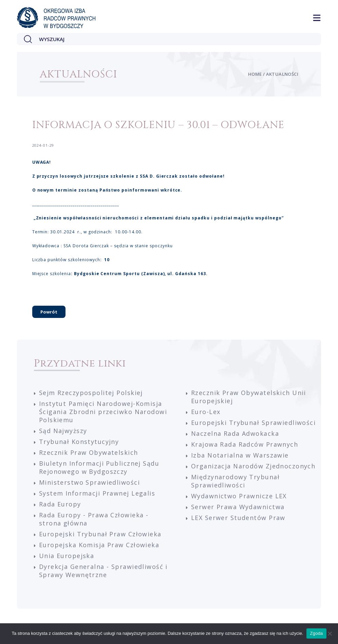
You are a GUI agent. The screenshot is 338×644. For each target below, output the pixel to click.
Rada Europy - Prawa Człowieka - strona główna (94, 519)
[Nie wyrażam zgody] (330, 633)
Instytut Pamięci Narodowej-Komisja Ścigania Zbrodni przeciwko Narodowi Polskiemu (103, 412)
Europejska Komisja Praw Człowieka (99, 545)
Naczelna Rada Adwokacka (235, 433)
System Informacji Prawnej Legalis (97, 493)
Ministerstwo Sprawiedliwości (89, 482)
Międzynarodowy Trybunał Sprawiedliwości (235, 481)
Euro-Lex (206, 412)
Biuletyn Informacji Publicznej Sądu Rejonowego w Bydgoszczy (99, 467)
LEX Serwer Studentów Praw (238, 518)
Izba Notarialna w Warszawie (240, 455)
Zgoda (316, 633)
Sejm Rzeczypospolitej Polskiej (91, 393)
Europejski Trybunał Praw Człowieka (100, 534)
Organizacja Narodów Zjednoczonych (253, 466)
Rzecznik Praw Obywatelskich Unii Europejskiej (249, 397)
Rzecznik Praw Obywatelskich (89, 452)
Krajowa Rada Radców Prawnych (245, 444)
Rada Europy (60, 504)
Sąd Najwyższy (63, 431)
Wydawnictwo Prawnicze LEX (239, 496)
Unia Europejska (67, 556)
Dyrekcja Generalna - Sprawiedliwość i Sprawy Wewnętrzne (103, 571)
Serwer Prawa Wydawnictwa (238, 507)
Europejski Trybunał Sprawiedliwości (253, 423)
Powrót (49, 312)
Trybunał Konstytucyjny (79, 442)
